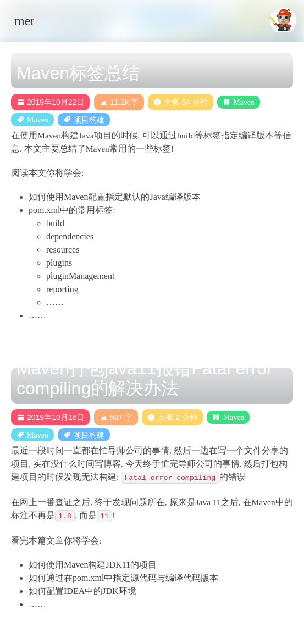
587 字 (116, 417)
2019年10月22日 (50, 102)
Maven (244, 102)
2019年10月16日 (50, 417)
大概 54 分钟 (180, 102)
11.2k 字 (119, 102)
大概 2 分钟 (172, 417)
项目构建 (89, 120)
